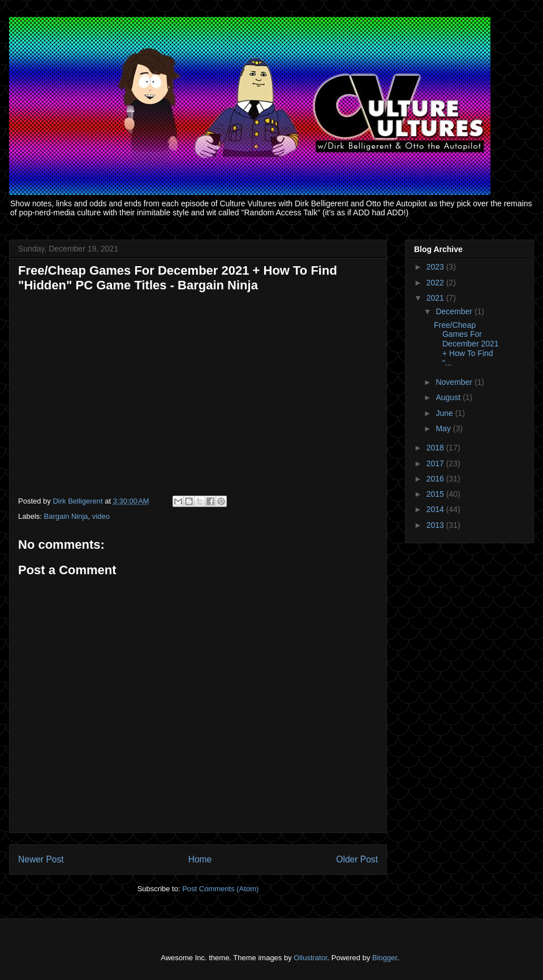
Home (200, 859)
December (455, 311)
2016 (436, 479)
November (455, 382)
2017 (436, 463)
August (449, 397)
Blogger (385, 958)
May (444, 428)
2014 (436, 509)
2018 (436, 448)
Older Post (357, 859)
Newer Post (41, 859)
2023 (436, 267)
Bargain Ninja (66, 516)
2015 (436, 494)
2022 (436, 283)
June (445, 413)
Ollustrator (310, 958)
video (101, 516)
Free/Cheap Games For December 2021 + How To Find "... (466, 344)
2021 (436, 298)
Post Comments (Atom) (220, 889)
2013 (436, 525)
